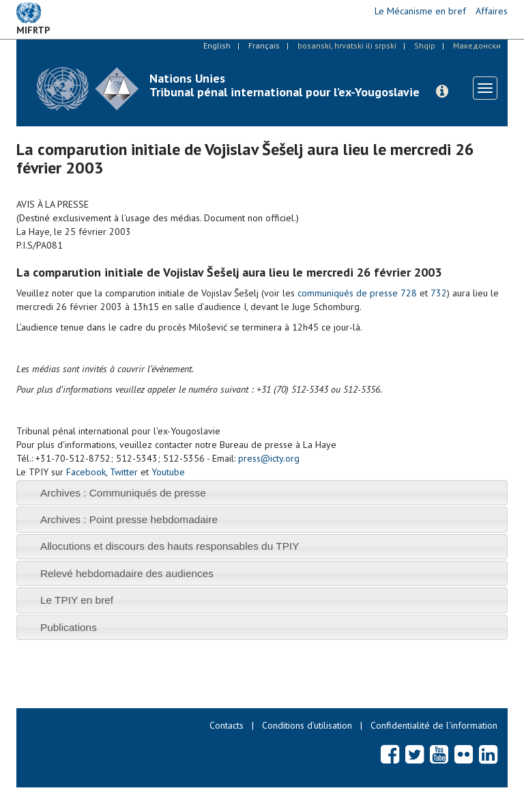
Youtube (168, 472)
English (217, 45)
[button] (442, 92)
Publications (69, 627)
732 (439, 293)
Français (264, 45)
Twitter (124, 472)
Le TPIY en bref (77, 600)
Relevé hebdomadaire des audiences (127, 573)
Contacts (227, 725)
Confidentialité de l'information (434, 725)
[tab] (262, 493)
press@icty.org (269, 458)
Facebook (86, 472)
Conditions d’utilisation (307, 725)
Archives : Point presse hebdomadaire (129, 519)
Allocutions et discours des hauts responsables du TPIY (170, 546)
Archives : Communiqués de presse (123, 493)
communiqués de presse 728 (357, 293)
